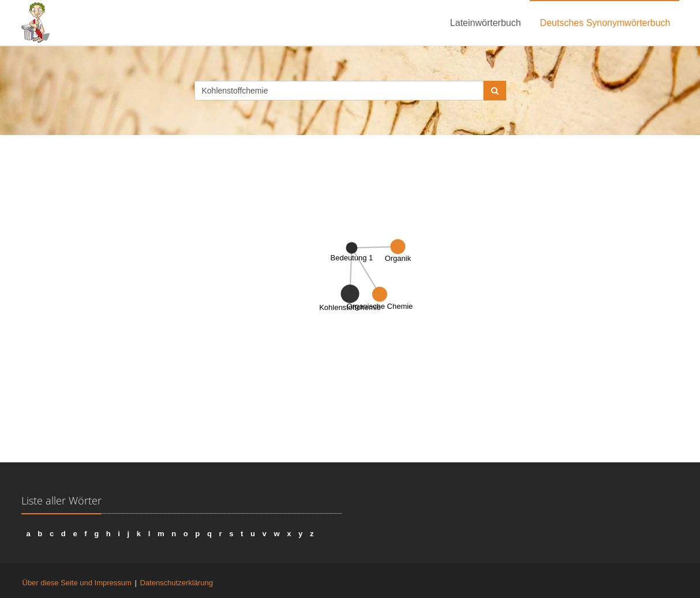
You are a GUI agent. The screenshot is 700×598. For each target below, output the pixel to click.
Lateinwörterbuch (486, 23)
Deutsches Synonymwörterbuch (605, 23)
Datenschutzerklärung (176, 583)
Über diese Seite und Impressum (77, 583)
